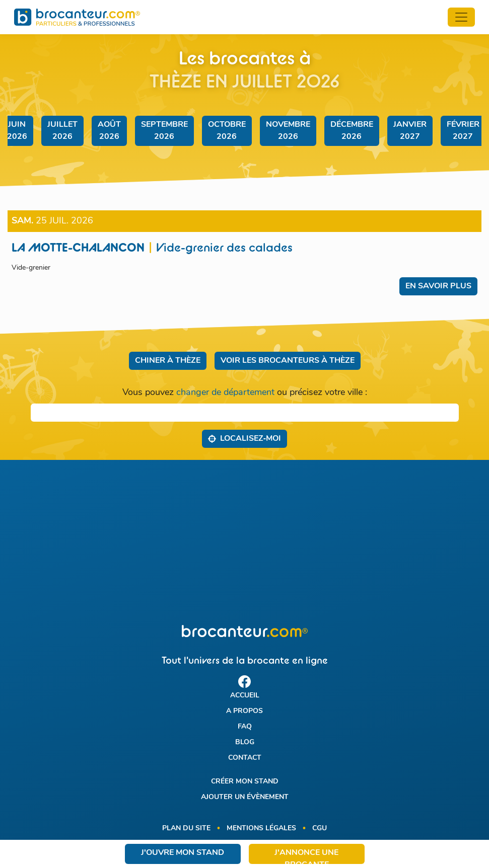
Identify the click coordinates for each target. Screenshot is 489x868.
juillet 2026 (62, 131)
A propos (244, 711)
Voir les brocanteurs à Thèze (288, 361)
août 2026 (109, 131)
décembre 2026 (352, 131)
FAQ (245, 727)
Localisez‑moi (244, 438)
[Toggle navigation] (461, 17)
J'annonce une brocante (306, 856)
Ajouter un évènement (245, 797)
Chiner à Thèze (168, 361)
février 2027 (463, 131)
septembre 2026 (164, 131)
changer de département (225, 393)
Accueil (245, 696)
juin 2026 (17, 131)
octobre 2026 (227, 131)
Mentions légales (261, 828)
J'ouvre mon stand (183, 853)
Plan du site (186, 828)
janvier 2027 (410, 131)
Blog (245, 742)
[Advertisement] (244, 542)
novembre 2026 (288, 131)
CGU (320, 828)
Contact (245, 758)
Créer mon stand (245, 782)
